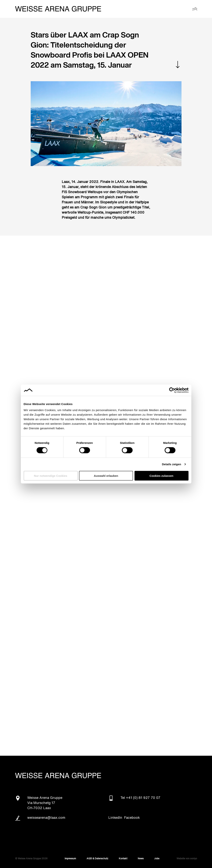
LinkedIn (115, 818)
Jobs (157, 859)
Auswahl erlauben (106, 476)
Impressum (70, 859)
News (141, 859)
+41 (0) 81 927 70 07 (143, 798)
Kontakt (123, 859)
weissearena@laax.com (46, 818)
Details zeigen (172, 464)
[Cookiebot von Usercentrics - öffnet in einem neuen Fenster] (172, 390)
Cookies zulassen (161, 476)
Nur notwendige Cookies (51, 476)
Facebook (132, 818)
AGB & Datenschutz (97, 859)
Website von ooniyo (187, 859)
